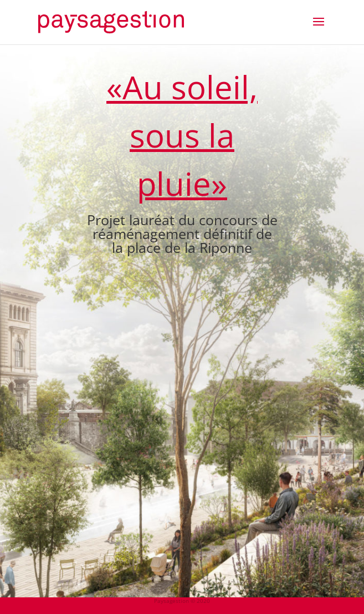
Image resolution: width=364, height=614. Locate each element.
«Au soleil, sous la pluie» (182, 135)
